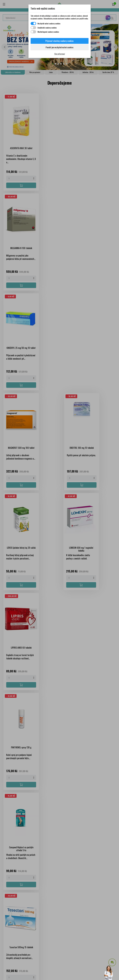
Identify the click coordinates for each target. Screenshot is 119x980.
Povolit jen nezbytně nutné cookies (60, 47)
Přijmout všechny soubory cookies (60, 41)
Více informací (60, 54)
